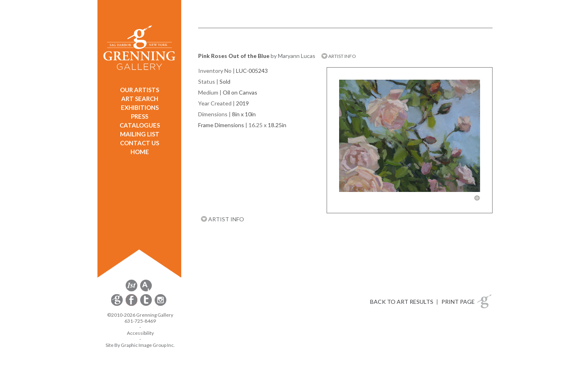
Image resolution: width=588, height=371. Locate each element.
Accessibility (140, 333)
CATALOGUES (140, 125)
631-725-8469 (140, 321)
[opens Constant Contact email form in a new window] (118, 304)
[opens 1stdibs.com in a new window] (131, 290)
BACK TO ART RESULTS (402, 302)
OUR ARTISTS (140, 90)
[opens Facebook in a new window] (132, 304)
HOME (140, 152)
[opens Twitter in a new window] (147, 304)
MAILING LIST (140, 134)
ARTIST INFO (339, 56)
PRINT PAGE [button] (458, 302)
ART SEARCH (140, 99)
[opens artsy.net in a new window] (146, 290)
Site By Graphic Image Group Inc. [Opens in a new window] (140, 345)
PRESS (140, 116)
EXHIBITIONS (140, 107)
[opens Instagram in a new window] (160, 304)
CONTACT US (140, 143)
